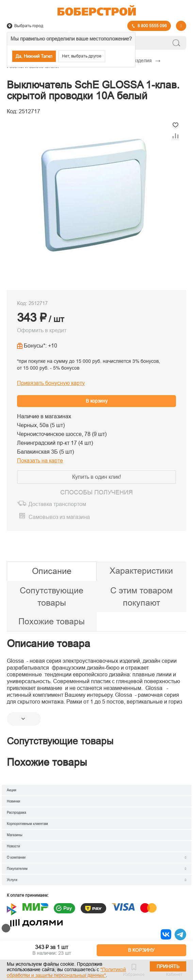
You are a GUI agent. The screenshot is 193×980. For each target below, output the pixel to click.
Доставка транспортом (57, 504)
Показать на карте (40, 461)
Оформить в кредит (42, 330)
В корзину (97, 401)
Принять (168, 966)
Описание (52, 571)
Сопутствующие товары (52, 596)
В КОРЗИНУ (141, 950)
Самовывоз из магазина (59, 517)
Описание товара (49, 644)
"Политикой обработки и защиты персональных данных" (66, 972)
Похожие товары (52, 621)
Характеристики (141, 571)
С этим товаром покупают (141, 596)
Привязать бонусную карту (51, 383)
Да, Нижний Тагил (34, 56)
